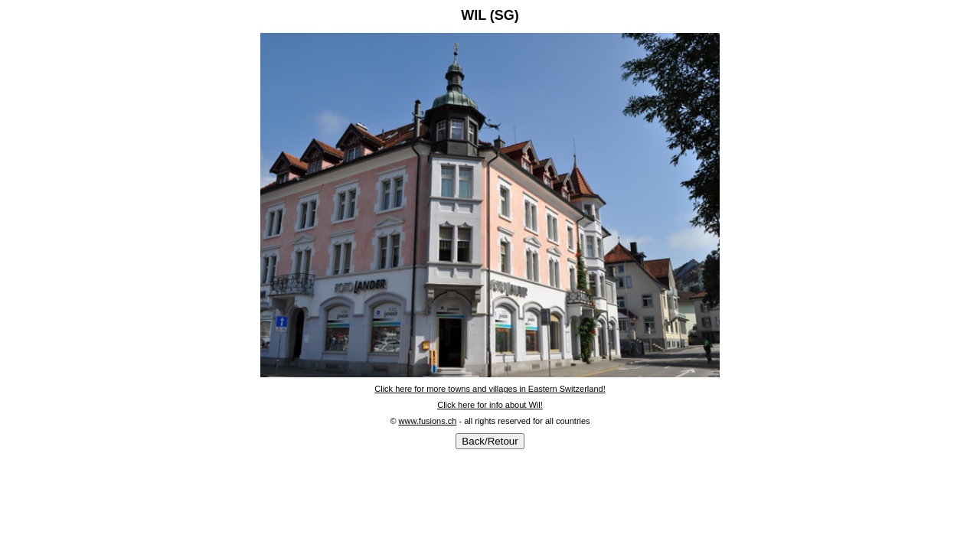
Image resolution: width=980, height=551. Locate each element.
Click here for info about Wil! (490, 405)
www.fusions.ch (428, 421)
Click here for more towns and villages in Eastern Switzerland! (490, 389)
